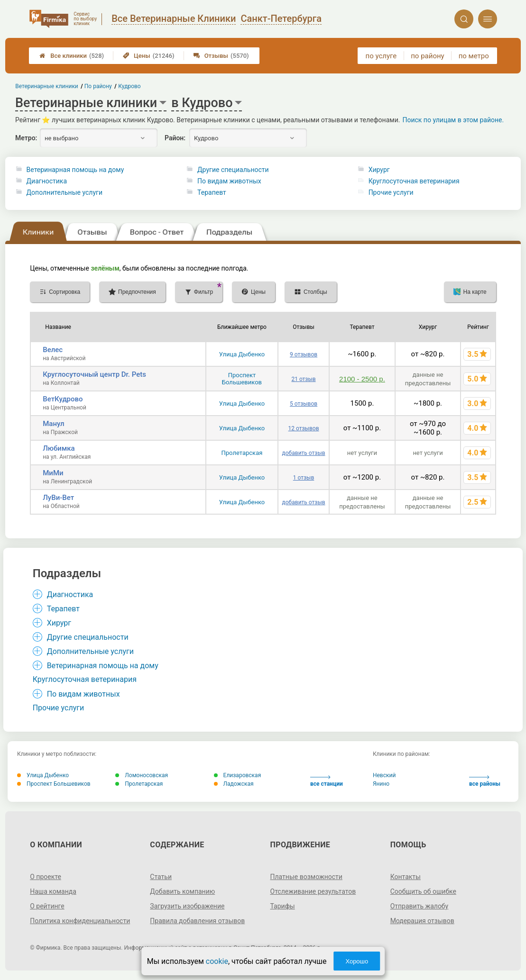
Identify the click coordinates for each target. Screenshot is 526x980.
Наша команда (53, 891)
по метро (474, 56)
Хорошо (357, 961)
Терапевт (212, 192)
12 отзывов (304, 428)
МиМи (53, 473)
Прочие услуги (391, 192)
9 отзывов (304, 354)
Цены (149, 56)
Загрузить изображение (187, 906)
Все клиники (72, 56)
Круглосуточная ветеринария (414, 181)
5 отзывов (304, 404)
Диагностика (47, 181)
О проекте (46, 877)
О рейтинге (47, 906)
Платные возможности (306, 877)
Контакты (406, 877)
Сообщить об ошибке (423, 891)
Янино (381, 784)
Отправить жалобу (420, 906)
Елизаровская (238, 775)
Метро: (26, 138)
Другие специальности (233, 170)
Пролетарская (242, 453)
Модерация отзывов (422, 921)
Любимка (59, 448)
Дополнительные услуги (65, 192)
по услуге (381, 56)
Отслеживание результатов (313, 891)
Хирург (379, 170)
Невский (384, 775)
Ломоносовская (142, 775)
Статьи (161, 877)
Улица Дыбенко (242, 354)
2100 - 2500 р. (362, 379)
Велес (53, 350)
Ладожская (234, 784)
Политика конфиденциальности (80, 921)
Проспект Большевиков (242, 379)
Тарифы (283, 906)
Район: (175, 138)
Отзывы (221, 56)
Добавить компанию (182, 891)
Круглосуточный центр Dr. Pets (94, 374)
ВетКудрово (63, 399)
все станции (327, 781)
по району (427, 56)
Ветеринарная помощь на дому (75, 170)
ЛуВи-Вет (58, 498)
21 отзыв (303, 379)
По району (98, 86)
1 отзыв (304, 478)
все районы (485, 781)
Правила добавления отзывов (197, 921)
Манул (53, 424)
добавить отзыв (304, 453)
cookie (217, 961)
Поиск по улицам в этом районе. (453, 120)
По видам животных (229, 181)
